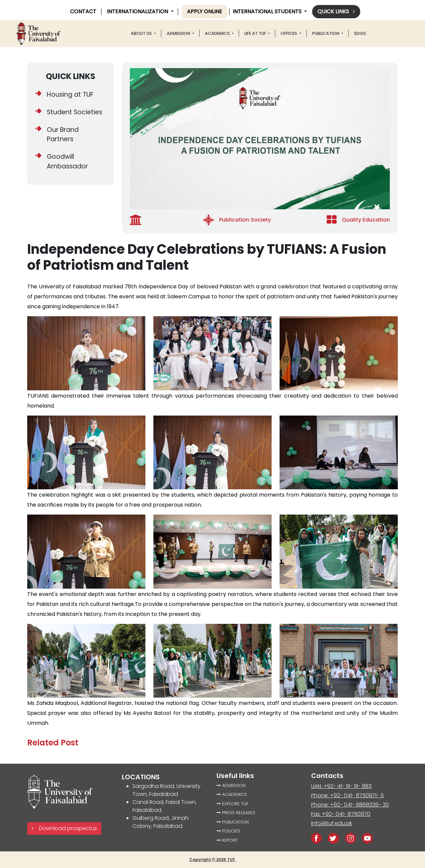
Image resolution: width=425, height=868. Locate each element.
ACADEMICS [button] (218, 33)
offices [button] (289, 33)
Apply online (205, 11)
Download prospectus (64, 828)
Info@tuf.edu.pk (332, 823)
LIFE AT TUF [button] (256, 33)
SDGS (360, 33)
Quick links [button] (336, 11)
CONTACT (83, 11)
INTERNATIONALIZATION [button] (138, 11)
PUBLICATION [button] (326, 33)
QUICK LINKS (71, 76)
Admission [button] (179, 33)
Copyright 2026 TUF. (213, 860)
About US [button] (142, 33)
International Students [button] (268, 11)
